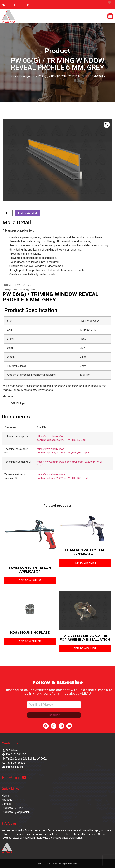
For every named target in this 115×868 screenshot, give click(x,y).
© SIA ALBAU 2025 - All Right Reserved (58, 864)
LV (9, 5)
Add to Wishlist (27, 213)
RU (29, 5)
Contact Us (10, 743)
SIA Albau (9, 824)
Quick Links (10, 789)
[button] (110, 16)
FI (24, 5)
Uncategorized (27, 76)
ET (19, 5)
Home (13, 76)
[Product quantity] (8, 213)
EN (3, 5)
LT (14, 5)
